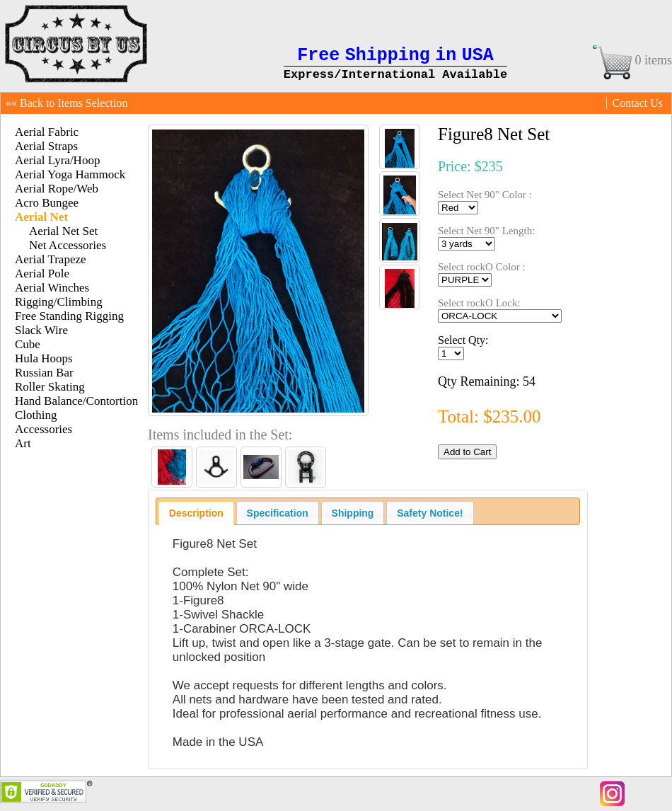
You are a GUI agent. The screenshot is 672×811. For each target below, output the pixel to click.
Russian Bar (44, 373)
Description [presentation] (196, 513)
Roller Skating (50, 387)
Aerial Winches (52, 288)
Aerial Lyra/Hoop (57, 160)
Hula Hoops (44, 358)
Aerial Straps (46, 146)
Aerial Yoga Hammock (70, 174)
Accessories (44, 429)
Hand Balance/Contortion (76, 401)
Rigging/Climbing (59, 302)
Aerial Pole (42, 274)
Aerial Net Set (63, 231)
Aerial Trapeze (51, 259)
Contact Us (637, 103)
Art (23, 443)
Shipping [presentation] (353, 513)
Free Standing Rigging (69, 316)
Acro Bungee (47, 203)
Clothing (36, 415)
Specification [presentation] (278, 513)
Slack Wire (41, 330)
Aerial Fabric (47, 132)
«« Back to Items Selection (66, 103)
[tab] (196, 513)
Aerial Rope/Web (57, 189)
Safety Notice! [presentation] (430, 513)
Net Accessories (68, 245)
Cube (28, 344)
